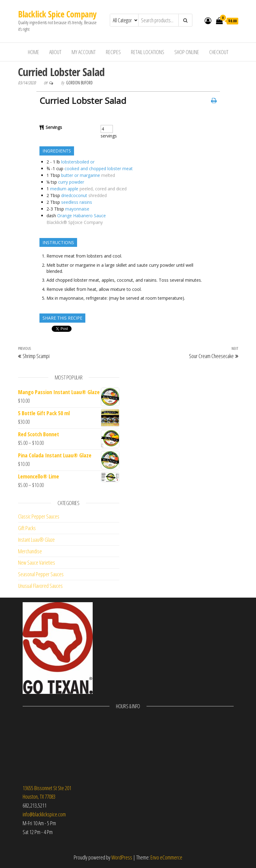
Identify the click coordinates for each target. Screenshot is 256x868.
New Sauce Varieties (37, 562)
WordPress (122, 857)
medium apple (64, 189)
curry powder (71, 182)
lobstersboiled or (78, 162)
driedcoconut (74, 195)
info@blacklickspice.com (44, 814)
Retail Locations (148, 52)
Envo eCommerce (166, 857)
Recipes (113, 52)
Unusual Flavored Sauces (40, 586)
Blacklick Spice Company (57, 14)
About (55, 52)
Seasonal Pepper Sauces (41, 574)
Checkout (219, 52)
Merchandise (30, 551)
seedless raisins (77, 202)
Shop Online (187, 52)
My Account (84, 52)
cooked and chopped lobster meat (99, 168)
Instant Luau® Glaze (36, 540)
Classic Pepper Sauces (39, 516)
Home (33, 52)
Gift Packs (27, 528)
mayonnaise (77, 209)
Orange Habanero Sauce (82, 216)
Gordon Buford (79, 83)
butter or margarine (81, 175)
